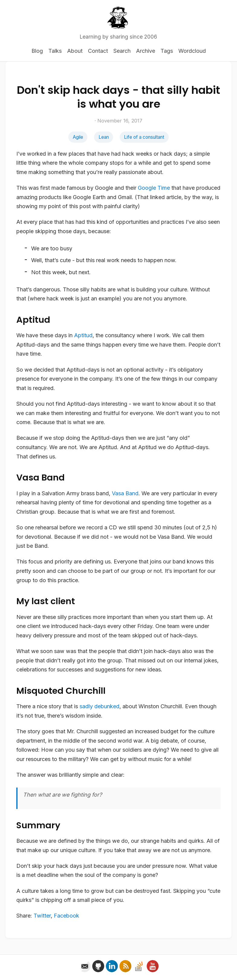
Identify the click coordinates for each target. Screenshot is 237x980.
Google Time (154, 188)
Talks (55, 51)
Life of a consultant (144, 137)
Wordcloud (192, 51)
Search (122, 51)
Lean (104, 137)
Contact (98, 51)
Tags (167, 51)
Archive (146, 51)
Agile (78, 137)
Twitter (42, 916)
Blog (37, 51)
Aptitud (83, 335)
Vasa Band (125, 493)
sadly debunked (99, 706)
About (75, 51)
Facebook (67, 916)
